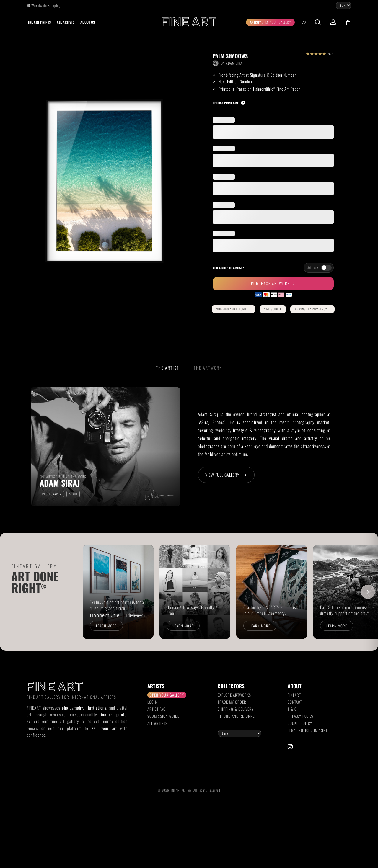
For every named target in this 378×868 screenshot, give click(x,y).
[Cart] (348, 22)
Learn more (106, 626)
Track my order (232, 702)
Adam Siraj (235, 63)
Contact (295, 702)
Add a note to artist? (228, 268)
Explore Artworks (234, 695)
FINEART (294, 695)
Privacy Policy (301, 716)
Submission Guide (163, 716)
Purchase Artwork (271, 283)
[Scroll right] (368, 592)
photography (72, 708)
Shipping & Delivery (236, 709)
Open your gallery (167, 695)
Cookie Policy (300, 723)
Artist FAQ (157, 709)
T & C (292, 709)
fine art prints (113, 714)
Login (152, 702)
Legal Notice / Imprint (308, 730)
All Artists (157, 723)
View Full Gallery (226, 475)
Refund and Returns (236, 716)
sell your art (104, 728)
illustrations (96, 708)
